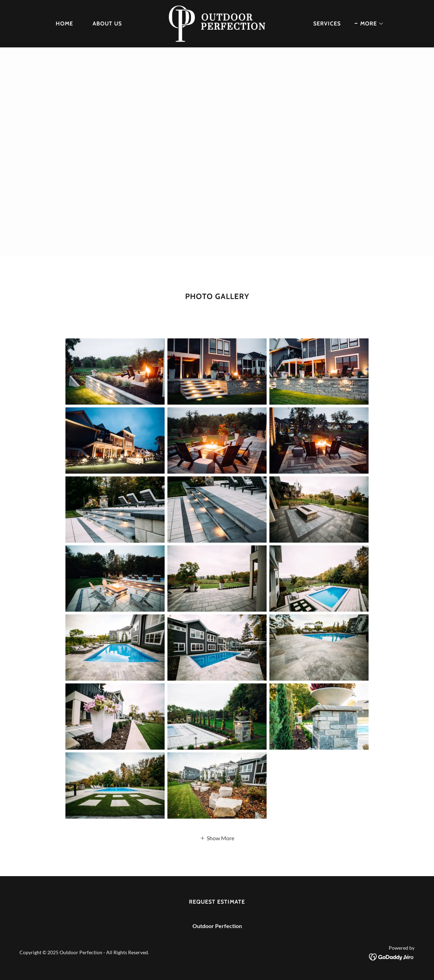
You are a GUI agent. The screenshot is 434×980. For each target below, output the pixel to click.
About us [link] (107, 24)
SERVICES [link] (327, 24)
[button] (369, 24)
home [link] (64, 24)
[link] (217, 23)
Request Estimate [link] (217, 902)
